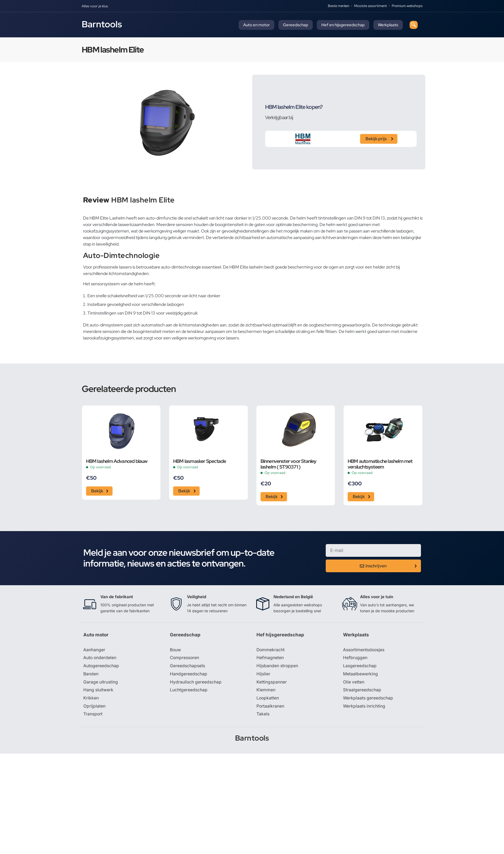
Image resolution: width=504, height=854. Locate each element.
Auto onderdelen (100, 658)
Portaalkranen (271, 707)
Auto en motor (256, 25)
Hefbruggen (355, 658)
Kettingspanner (272, 683)
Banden (91, 675)
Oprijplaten (94, 707)
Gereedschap (296, 25)
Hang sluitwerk (98, 691)
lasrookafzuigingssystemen (108, 338)
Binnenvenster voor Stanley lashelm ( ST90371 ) (289, 464)
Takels (263, 715)
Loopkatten (268, 699)
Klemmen (266, 691)
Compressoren (185, 658)
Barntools (102, 24)
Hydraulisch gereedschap (196, 683)
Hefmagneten (270, 658)
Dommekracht (271, 650)
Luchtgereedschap (189, 691)
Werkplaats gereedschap (368, 699)
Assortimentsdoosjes (364, 650)
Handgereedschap (189, 675)
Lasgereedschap (360, 666)
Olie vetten (354, 683)
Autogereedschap (101, 666)
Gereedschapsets (187, 666)
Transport (93, 715)
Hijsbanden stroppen (278, 666)
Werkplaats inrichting (364, 707)
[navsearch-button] (414, 25)
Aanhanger (94, 650)
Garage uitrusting (101, 683)
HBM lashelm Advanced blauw (117, 461)
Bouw (176, 650)
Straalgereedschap (362, 691)
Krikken (91, 699)
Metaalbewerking (360, 675)
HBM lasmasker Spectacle (200, 461)
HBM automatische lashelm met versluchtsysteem (380, 464)
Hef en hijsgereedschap (343, 25)
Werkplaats (388, 25)
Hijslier (263, 675)
